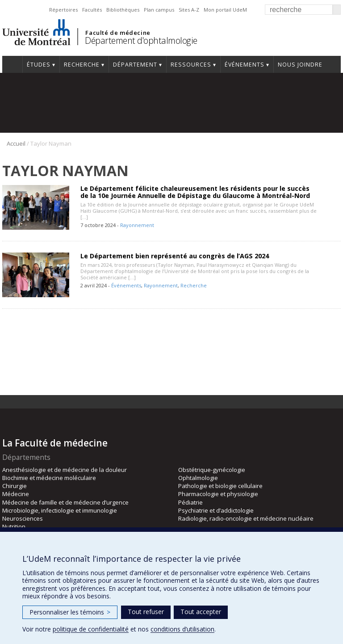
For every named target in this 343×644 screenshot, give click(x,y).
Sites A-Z (189, 10)
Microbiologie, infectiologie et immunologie (60, 510)
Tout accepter (201, 612)
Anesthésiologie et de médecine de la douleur (65, 470)
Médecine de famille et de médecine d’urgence (65, 502)
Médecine (16, 494)
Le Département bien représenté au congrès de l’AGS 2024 (175, 256)
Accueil (12, 64)
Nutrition (14, 526)
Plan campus (159, 10)
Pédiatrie (190, 502)
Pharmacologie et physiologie (218, 494)
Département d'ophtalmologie (141, 40)
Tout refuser (146, 612)
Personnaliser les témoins (70, 612)
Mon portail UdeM (225, 10)
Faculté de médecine (118, 33)
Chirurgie (15, 486)
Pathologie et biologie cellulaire (220, 486)
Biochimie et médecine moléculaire (49, 478)
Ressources (191, 65)
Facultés (92, 10)
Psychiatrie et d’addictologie (216, 510)
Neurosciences (23, 518)
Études (39, 65)
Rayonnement (137, 225)
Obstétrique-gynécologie (212, 470)
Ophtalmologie (198, 478)
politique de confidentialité (91, 629)
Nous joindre (300, 65)
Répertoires (63, 10)
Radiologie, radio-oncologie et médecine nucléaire (246, 518)
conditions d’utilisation (182, 629)
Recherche (82, 65)
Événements (245, 65)
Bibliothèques (123, 10)
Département (135, 65)
